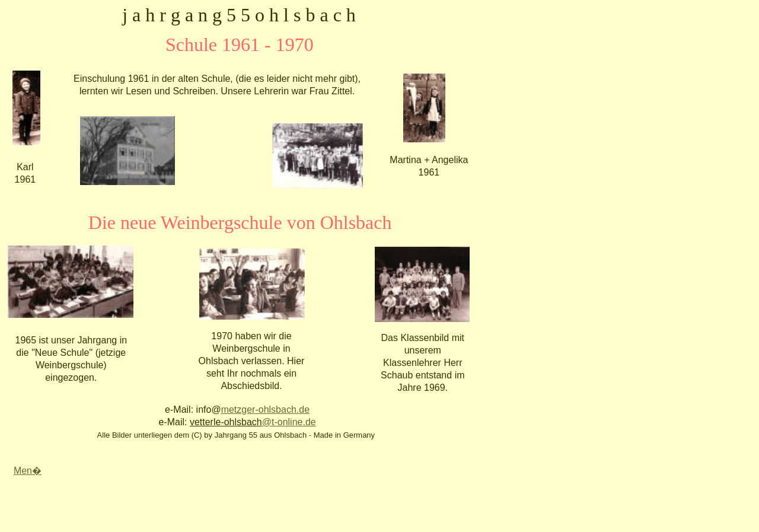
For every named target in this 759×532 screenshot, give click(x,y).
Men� (28, 471)
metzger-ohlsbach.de (265, 410)
